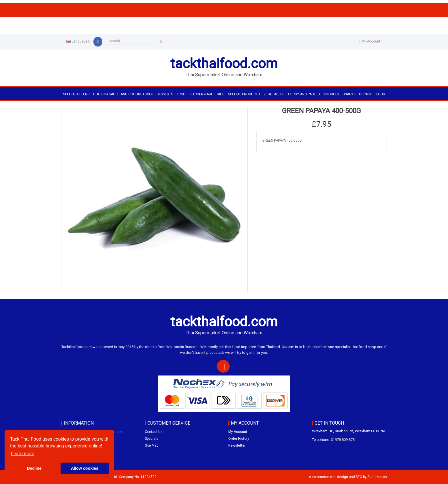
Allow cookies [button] (85, 468)
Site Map (152, 445)
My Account (238, 432)
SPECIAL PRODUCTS (244, 94)
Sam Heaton (377, 477)
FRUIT (181, 94)
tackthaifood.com (224, 64)
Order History (239, 439)
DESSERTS (165, 94)
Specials (152, 439)
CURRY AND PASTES (304, 94)
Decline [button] (34, 468)
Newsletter (237, 445)
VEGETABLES (274, 94)
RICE (221, 94)
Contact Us (154, 432)
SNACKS (349, 94)
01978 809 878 (343, 440)
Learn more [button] (23, 454)
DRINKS (365, 94)
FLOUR (380, 94)
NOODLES (331, 94)
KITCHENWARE (201, 94)
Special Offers (76, 94)
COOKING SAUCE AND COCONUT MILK (123, 94)
